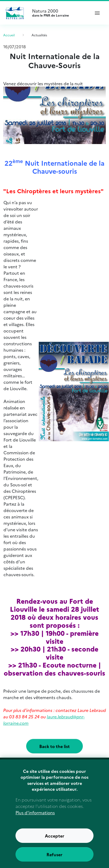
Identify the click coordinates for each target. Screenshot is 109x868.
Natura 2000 (59, 13)
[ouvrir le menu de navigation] (97, 13)
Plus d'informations (35, 820)
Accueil (9, 35)
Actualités (39, 35)
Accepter (55, 843)
